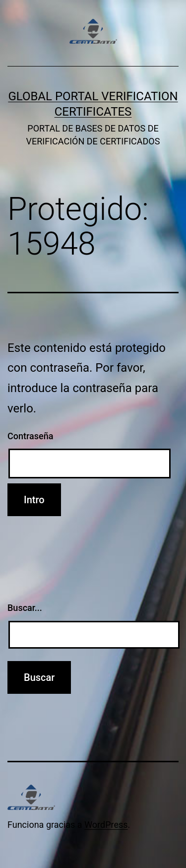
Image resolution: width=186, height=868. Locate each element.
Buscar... (25, 608)
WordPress (106, 825)
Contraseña (30, 436)
